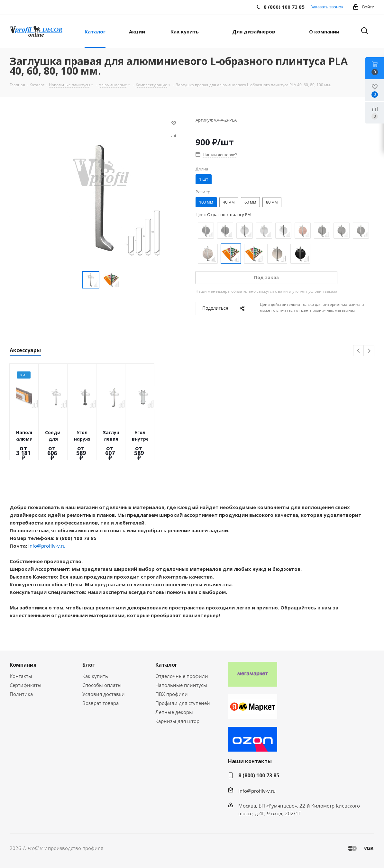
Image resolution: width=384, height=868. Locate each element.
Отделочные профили (182, 676)
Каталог (166, 665)
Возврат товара (101, 703)
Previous (359, 351)
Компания (23, 665)
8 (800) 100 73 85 (259, 775)
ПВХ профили (172, 694)
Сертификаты (26, 685)
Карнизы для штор (177, 721)
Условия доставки (104, 694)
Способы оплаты (102, 685)
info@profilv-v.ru (47, 546)
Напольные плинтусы (181, 685)
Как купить (95, 676)
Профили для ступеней (183, 703)
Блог (89, 665)
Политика (21, 694)
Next (369, 351)
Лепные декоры (174, 712)
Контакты (21, 676)
